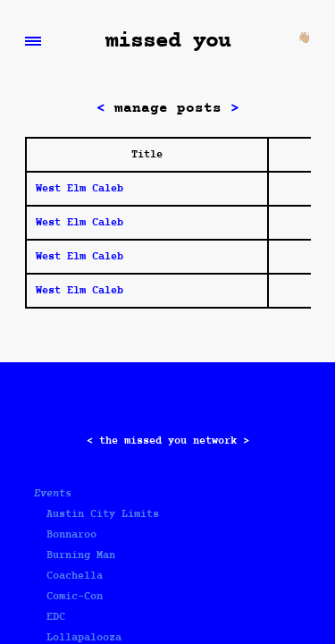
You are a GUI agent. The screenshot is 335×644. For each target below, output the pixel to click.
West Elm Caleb (80, 189)
